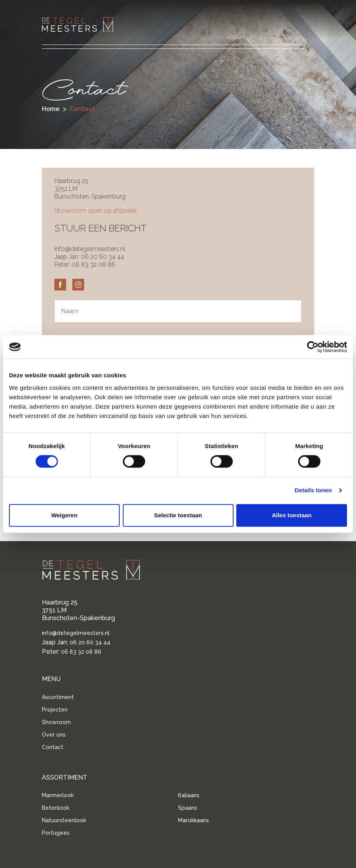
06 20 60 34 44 (102, 257)
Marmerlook (58, 795)
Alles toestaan (292, 515)
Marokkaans (193, 820)
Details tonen (313, 490)
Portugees (56, 833)
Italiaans (189, 795)
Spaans (188, 808)
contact (82, 109)
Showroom (56, 722)
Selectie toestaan (178, 515)
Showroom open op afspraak (96, 211)
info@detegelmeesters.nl (90, 249)
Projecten (55, 710)
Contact (53, 747)
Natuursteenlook (64, 820)
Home (51, 109)
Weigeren (64, 515)
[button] (298, 23)
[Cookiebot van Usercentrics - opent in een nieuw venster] (313, 347)
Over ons (54, 735)
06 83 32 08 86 (93, 265)
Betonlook (56, 808)
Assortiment (58, 697)
